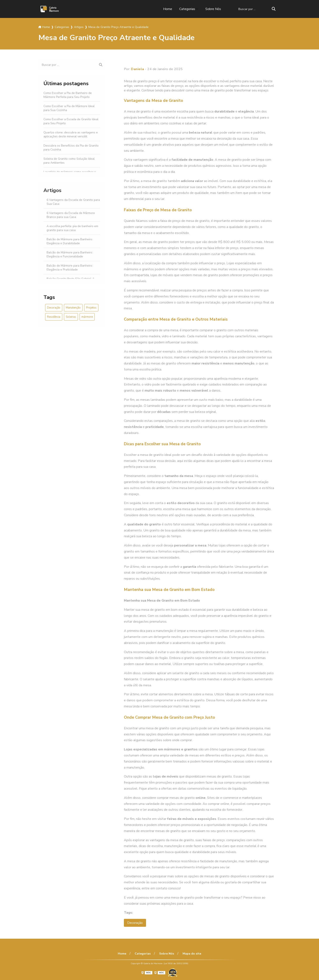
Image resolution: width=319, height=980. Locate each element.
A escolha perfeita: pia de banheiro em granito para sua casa (72, 228)
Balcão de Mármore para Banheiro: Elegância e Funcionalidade (70, 254)
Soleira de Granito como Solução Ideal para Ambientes (69, 161)
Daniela (138, 69)
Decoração (54, 308)
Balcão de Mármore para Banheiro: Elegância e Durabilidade (70, 241)
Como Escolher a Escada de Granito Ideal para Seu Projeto (71, 121)
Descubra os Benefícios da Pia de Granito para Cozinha (71, 148)
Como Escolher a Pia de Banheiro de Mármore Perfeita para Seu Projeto (68, 95)
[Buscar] (274, 9)
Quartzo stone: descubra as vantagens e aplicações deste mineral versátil (71, 134)
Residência (54, 317)
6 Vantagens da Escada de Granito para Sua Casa (73, 202)
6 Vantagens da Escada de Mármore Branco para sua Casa (71, 215)
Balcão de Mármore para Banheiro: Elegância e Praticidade (70, 268)
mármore (87, 317)
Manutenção (73, 308)
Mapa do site (192, 954)
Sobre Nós (213, 9)
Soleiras (71, 317)
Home (168, 9)
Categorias (187, 9)
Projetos (91, 308)
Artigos (52, 190)
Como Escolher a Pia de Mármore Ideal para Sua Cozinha (69, 108)
